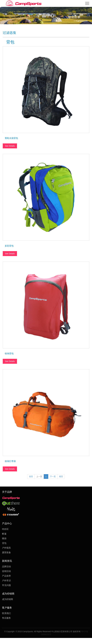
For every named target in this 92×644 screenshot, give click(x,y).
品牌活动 (6, 567)
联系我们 (6, 613)
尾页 (61, 477)
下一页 (53, 477)
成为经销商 (8, 599)
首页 (31, 477)
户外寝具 (6, 548)
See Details (10, 146)
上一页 (39, 477)
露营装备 (6, 552)
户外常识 (6, 581)
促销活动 (6, 571)
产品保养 (6, 576)
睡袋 (4, 538)
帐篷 (4, 534)
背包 (4, 543)
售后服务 (6, 618)
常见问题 (6, 585)
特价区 (5, 529)
